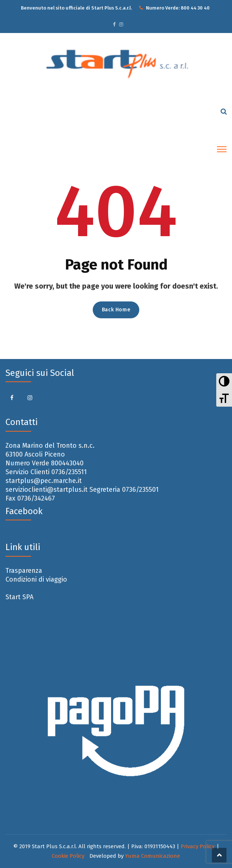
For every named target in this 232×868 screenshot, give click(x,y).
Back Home (116, 310)
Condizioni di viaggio (36, 579)
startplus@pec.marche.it (44, 481)
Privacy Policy (198, 846)
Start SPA (19, 597)
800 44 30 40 (195, 8)
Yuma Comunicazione (152, 856)
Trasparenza (24, 571)
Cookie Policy (68, 856)
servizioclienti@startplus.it (47, 490)
